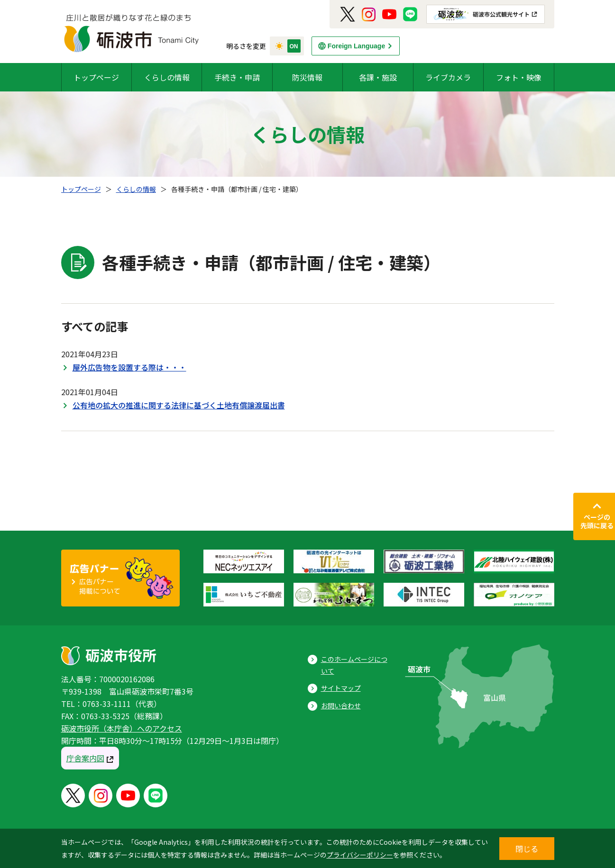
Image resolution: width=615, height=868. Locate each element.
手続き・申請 (237, 77)
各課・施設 (378, 77)
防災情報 (307, 77)
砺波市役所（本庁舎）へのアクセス (122, 728)
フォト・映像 (519, 77)
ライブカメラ (448, 77)
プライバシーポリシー (360, 855)
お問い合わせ (341, 705)
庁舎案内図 (85, 758)
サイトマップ (341, 688)
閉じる (527, 849)
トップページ (96, 77)
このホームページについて (354, 665)
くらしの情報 (167, 77)
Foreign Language (356, 46)
